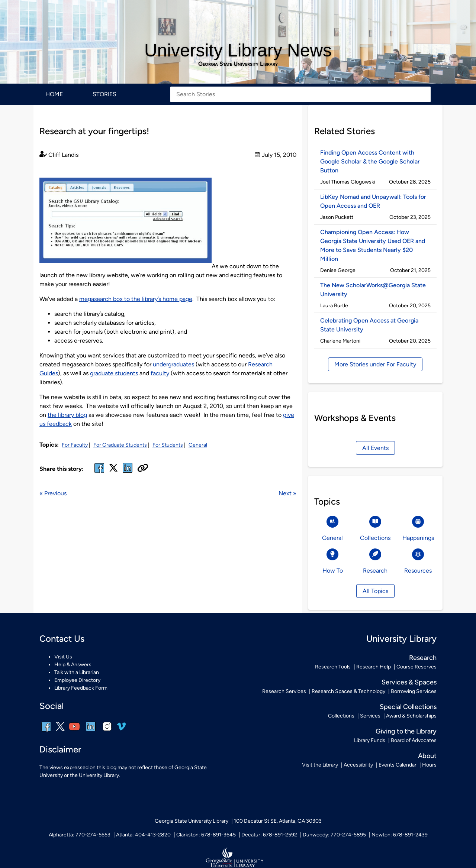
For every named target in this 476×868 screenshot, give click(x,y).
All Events (375, 448)
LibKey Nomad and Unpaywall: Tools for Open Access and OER (373, 201)
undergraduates (173, 364)
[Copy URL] (143, 469)
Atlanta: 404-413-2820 (143, 835)
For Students (168, 445)
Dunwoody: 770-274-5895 (334, 835)
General (198, 445)
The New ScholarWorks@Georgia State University (373, 290)
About (427, 756)
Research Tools (333, 667)
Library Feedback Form (81, 688)
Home (54, 94)
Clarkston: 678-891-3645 (206, 835)
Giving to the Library (406, 731)
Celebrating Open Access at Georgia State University (369, 325)
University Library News (238, 50)
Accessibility (358, 765)
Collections (341, 716)
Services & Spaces (409, 682)
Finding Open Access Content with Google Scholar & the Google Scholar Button (370, 161)
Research (423, 658)
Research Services (284, 691)
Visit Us (63, 657)
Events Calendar (398, 765)
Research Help (374, 667)
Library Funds (370, 740)
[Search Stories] (300, 94)
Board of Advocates (414, 740)
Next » (287, 493)
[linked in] (128, 472)
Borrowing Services (414, 691)
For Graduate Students (120, 445)
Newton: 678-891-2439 (400, 835)
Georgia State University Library (238, 64)
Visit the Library (320, 765)
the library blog (67, 415)
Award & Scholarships (411, 716)
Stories (104, 94)
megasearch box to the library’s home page (136, 299)
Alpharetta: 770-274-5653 (80, 835)
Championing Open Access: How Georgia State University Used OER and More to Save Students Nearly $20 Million (373, 245)
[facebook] (99, 472)
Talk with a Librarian (77, 672)
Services (370, 716)
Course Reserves (416, 667)
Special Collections (408, 707)
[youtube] (74, 731)
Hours (429, 765)
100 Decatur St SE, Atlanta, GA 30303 (278, 821)
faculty (160, 373)
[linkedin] (91, 731)
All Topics (375, 591)
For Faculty (75, 445)
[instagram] (107, 731)
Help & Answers (73, 665)
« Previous (53, 493)
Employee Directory (77, 680)
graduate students (114, 373)
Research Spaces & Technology (348, 691)
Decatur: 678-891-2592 (269, 835)
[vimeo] (121, 729)
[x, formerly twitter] (113, 470)
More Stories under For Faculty (375, 364)
